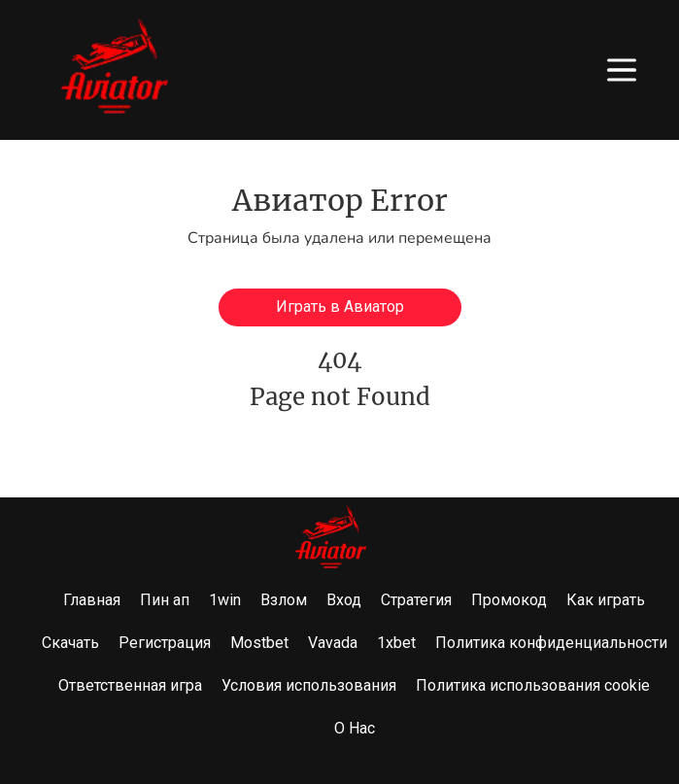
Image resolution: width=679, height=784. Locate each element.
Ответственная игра (130, 685)
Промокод (509, 600)
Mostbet (259, 643)
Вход (344, 600)
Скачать (70, 643)
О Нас (355, 728)
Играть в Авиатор (340, 307)
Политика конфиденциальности (551, 643)
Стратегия (416, 600)
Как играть (606, 600)
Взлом (284, 600)
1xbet (396, 643)
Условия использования (309, 685)
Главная (92, 600)
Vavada (333, 643)
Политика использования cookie (533, 685)
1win (225, 600)
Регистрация (165, 643)
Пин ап (165, 600)
